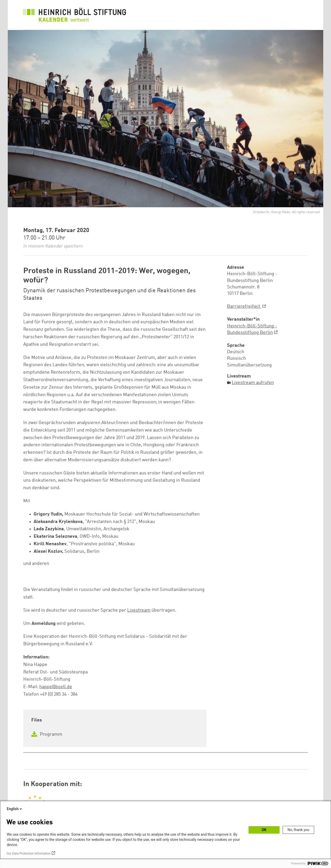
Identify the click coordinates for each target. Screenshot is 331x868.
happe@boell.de (56, 687)
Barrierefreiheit (244, 306)
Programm (47, 734)
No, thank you (299, 830)
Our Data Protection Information (28, 854)
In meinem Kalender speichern (53, 246)
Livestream (139, 610)
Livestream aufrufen (253, 383)
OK (264, 830)
